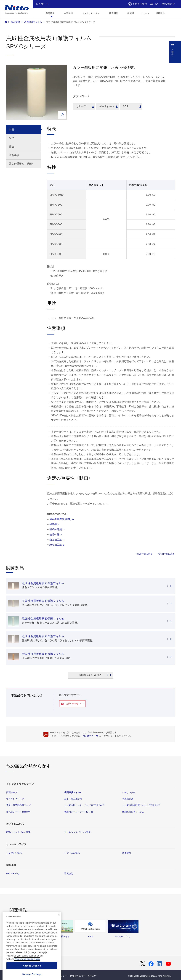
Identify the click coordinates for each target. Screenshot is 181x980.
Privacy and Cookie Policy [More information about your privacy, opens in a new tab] (27, 972)
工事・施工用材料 (73, 799)
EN (157, 4)
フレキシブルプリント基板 (77, 832)
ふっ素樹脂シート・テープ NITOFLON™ (84, 805)
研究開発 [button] (114, 13)
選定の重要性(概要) (61, 519)
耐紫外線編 (57, 529)
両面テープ (12, 792)
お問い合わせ (168, 4)
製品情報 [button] (50, 13)
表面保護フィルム (33, 22)
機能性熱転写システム (133, 812)
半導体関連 (128, 799)
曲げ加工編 (57, 540)
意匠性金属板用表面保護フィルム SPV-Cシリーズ (71, 22)
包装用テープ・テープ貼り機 (79, 812)
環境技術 (69, 873)
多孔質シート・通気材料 (18, 812)
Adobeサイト (90, 736)
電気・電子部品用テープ (18, 805)
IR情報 (131, 13)
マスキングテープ (15, 799)
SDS (126, 106)
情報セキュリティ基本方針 (83, 976)
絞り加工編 (57, 545)
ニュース (145, 13)
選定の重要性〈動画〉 (22, 164)
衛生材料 (127, 853)
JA (152, 4)
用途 (12, 147)
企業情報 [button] (68, 13)
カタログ (81, 106)
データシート (107, 106)
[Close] (59, 928)
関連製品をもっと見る (90, 675)
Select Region (138, 4)
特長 (12, 129)
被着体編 (56, 534)
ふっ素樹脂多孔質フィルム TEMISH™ (141, 805)
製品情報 (16, 22)
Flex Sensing (13, 873)
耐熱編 (54, 524)
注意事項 (14, 155)
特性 (12, 138)
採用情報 (160, 13)
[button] (173, 13)
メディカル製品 (72, 853)
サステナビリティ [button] (91, 13)
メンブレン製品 (14, 853)
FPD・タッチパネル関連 (18, 832)
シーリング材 (129, 792)
